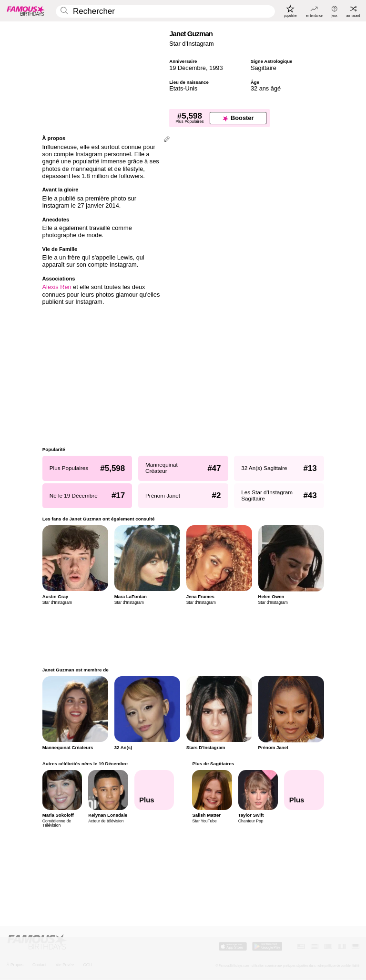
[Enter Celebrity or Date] (165, 12)
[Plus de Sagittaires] (304, 790)
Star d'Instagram (191, 44)
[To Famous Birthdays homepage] (26, 10)
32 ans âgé (266, 88)
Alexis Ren (57, 287)
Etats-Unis (183, 88)
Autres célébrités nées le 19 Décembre (85, 764)
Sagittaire (264, 68)
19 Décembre (188, 68)
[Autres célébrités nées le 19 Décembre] (154, 790)
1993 (216, 68)
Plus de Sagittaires (213, 764)
